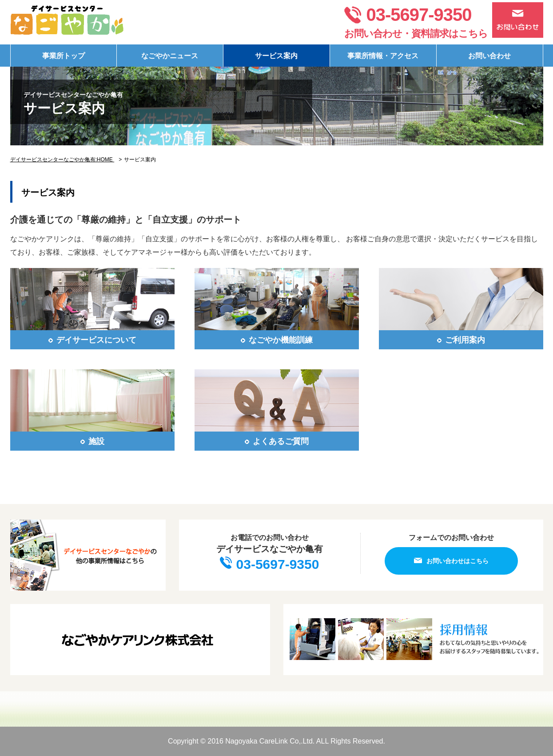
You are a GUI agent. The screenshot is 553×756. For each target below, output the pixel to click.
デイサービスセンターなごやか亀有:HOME (62, 160)
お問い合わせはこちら (451, 561)
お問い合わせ (489, 56)
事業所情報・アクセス (383, 56)
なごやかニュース (170, 56)
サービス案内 (276, 56)
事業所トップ (64, 56)
